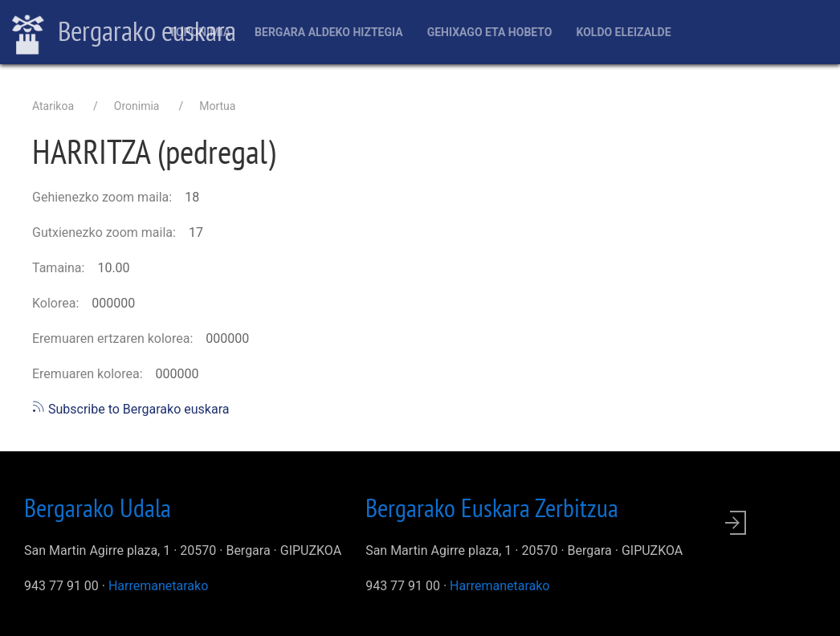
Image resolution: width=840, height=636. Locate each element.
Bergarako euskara (124, 33)
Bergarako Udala (98, 508)
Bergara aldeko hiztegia (329, 32)
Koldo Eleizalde (623, 32)
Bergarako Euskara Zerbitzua (492, 508)
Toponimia (200, 32)
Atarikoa (53, 106)
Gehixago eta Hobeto (490, 32)
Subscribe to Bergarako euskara (130, 409)
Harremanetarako (158, 586)
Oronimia (137, 106)
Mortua (217, 106)
